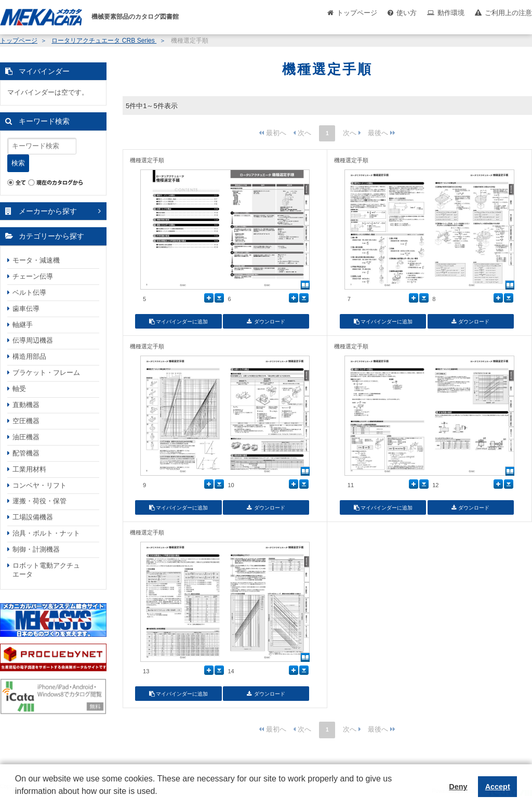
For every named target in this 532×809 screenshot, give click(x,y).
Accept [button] (498, 787)
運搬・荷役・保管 (39, 501)
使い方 (407, 13)
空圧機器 (26, 421)
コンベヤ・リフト (39, 485)
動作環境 (451, 13)
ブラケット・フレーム (46, 373)
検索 (18, 163)
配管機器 (26, 453)
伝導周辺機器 (33, 340)
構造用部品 (29, 356)
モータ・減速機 (36, 260)
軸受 (19, 389)
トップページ (357, 13)
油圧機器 (26, 437)
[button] (17, 799)
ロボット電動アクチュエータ (46, 570)
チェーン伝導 (33, 276)
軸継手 (23, 325)
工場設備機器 (33, 517)
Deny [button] (458, 787)
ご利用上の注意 (508, 13)
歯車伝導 (26, 309)
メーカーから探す (48, 211)
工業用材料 (29, 469)
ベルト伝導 (29, 292)
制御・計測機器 (36, 549)
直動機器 (26, 405)
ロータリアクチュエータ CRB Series (104, 41)
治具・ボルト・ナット (46, 533)
